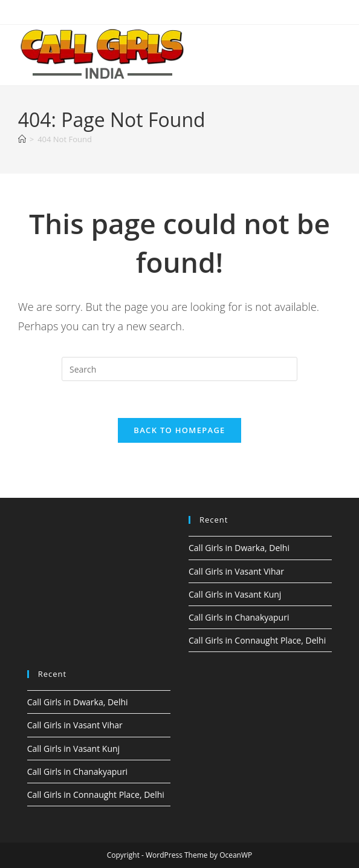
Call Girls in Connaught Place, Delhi (257, 640)
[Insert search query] (179, 369)
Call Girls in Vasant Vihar (236, 571)
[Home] (22, 139)
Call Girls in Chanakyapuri (239, 617)
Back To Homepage (179, 430)
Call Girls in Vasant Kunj (235, 594)
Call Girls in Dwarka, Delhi (239, 548)
